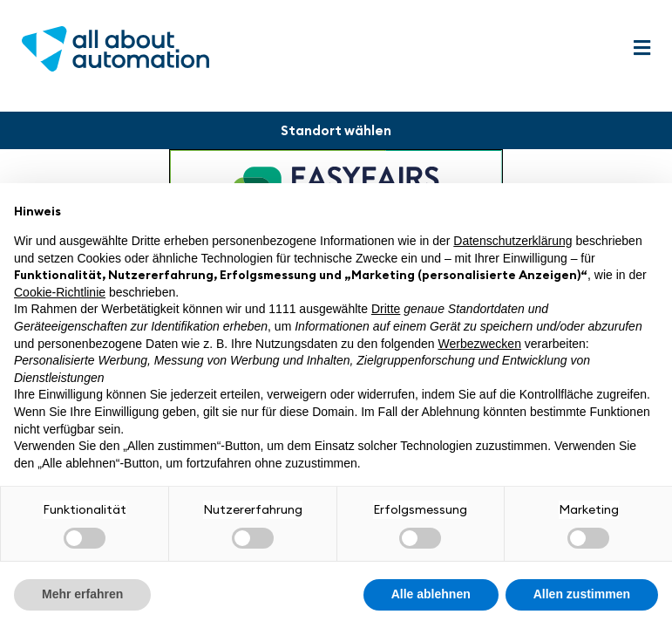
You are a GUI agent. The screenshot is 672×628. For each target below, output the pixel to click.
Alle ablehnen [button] (431, 594)
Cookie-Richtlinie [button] (60, 292)
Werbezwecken (479, 344)
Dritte (386, 309)
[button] (641, 48)
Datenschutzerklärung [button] (512, 241)
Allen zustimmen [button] (582, 594)
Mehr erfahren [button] (82, 594)
